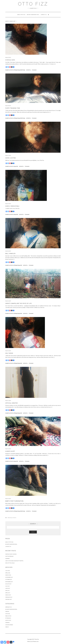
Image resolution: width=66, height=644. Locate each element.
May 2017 (7, 591)
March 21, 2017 (8, 301)
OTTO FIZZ (33, 4)
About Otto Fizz (21, 15)
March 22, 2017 (8, 251)
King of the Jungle (10, 563)
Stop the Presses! (9, 556)
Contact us (44, 15)
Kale (28, 641)
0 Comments (34, 70)
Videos (7, 627)
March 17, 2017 (8, 401)
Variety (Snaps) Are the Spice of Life (19, 303)
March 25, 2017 (8, 204)
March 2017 (8, 595)
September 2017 (9, 582)
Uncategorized (9, 625)
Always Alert (10, 451)
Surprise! (8, 559)
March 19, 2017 (8, 351)
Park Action (8, 616)
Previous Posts (12, 518)
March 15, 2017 (8, 499)
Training (23, 70)
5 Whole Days (10, 60)
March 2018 (8, 575)
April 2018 (8, 573)
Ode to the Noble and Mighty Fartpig (14, 561)
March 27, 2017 (8, 155)
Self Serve (9, 353)
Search (33, 532)
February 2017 (9, 597)
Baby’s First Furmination (14, 501)
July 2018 (8, 571)
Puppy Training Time (13, 108)
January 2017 (9, 599)
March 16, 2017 (8, 449)
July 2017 (8, 586)
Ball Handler (10, 254)
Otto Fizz (12, 70)
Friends (7, 611)
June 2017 (8, 588)
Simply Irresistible (12, 206)
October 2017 (9, 579)
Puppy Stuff (20, 70)
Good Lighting (11, 158)
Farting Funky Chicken (11, 554)
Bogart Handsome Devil (33, 15)
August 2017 (8, 584)
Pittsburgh (16, 70)
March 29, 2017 (8, 57)
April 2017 (8, 593)
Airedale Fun (8, 70)
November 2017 (9, 577)
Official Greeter (12, 403)
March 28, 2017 (8, 106)
